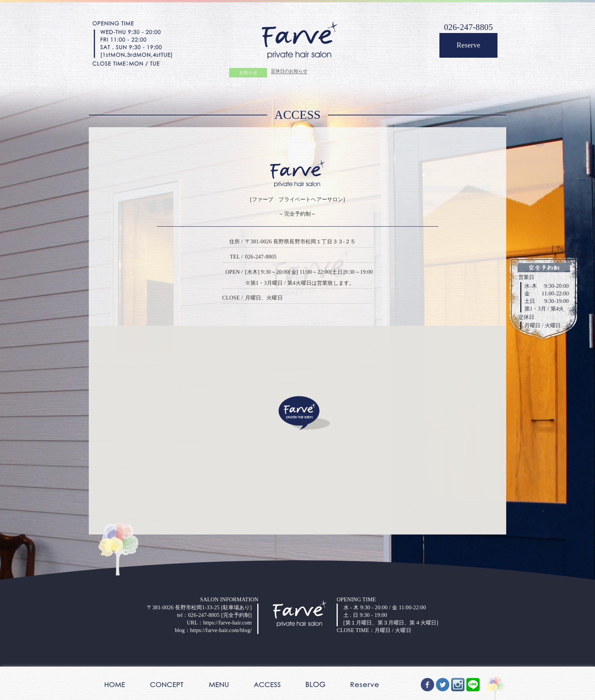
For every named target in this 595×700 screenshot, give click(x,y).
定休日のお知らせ (289, 72)
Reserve (468, 45)
